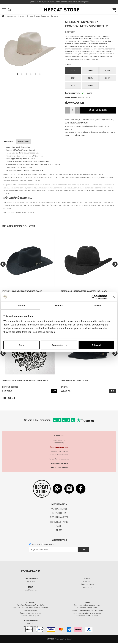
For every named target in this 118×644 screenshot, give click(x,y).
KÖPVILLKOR (59, 513)
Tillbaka (9, 398)
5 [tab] (36, 75)
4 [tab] (32, 75)
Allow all (96, 345)
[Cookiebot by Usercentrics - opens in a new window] (94, 297)
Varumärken (11, 16)
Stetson (21, 16)
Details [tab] (59, 305)
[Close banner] (113, 297)
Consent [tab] (20, 305)
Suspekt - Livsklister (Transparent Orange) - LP (25, 380)
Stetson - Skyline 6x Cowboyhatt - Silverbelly (43, 16)
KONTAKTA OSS (59, 509)
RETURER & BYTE (59, 517)
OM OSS (59, 526)
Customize (59, 345)
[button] (4, 10)
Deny (22, 345)
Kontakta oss (31, 571)
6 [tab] (41, 75)
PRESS (59, 530)
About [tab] (98, 305)
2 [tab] (23, 75)
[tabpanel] (29, 48)
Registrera (36, 545)
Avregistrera (49, 545)
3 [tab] (27, 75)
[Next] (115, 264)
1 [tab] (18, 75)
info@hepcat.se (31, 590)
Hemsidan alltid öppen (59, 463)
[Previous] (3, 264)
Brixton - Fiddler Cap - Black (75, 380)
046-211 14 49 (31, 581)
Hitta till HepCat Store (59, 468)
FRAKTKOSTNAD (59, 522)
